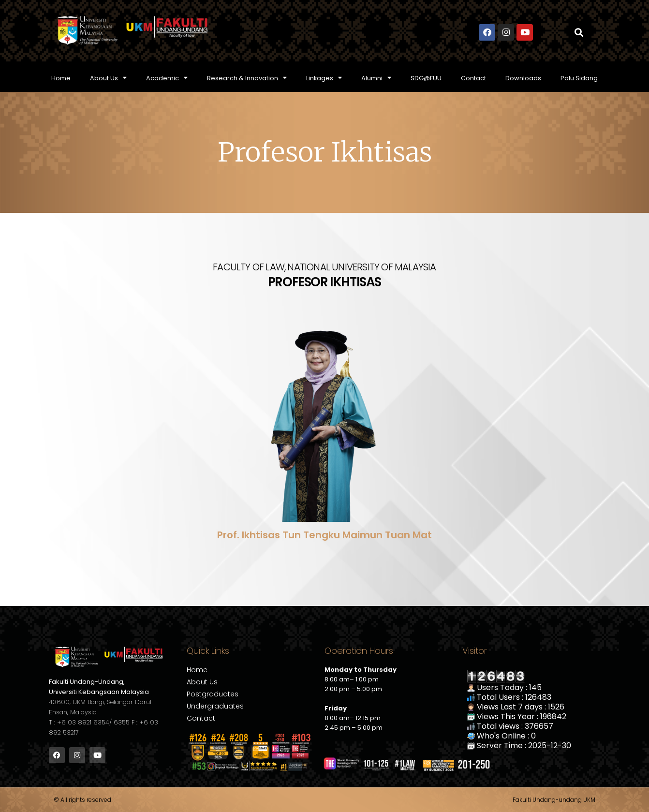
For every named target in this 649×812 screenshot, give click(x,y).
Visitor (475, 651)
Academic (167, 78)
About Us (108, 78)
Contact (473, 78)
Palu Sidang (579, 78)
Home (61, 78)
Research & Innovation (247, 78)
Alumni (376, 78)
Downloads (523, 78)
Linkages (324, 78)
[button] (579, 32)
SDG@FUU (426, 78)
